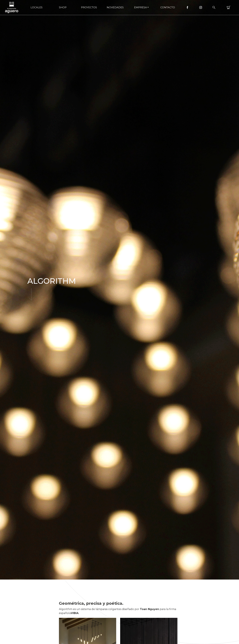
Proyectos (89, 7)
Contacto (168, 7)
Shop (63, 7)
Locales (37, 7)
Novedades (115, 7)
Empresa (140, 7)
